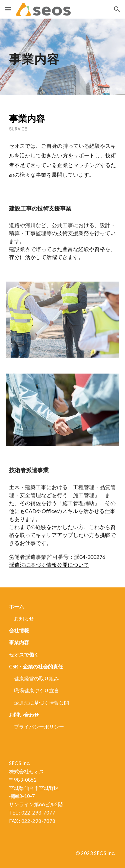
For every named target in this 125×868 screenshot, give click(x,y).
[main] (63, 57)
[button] (8, 9)
